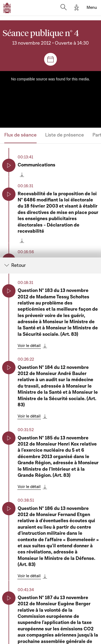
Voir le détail (29, 346)
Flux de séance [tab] (20, 135)
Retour (18, 266)
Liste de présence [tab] (65, 135)
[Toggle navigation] (92, 8)
